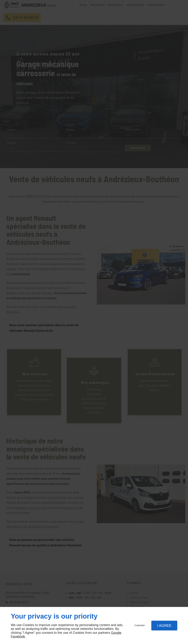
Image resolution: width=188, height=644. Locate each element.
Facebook (18, 636)
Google (116, 633)
